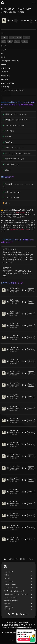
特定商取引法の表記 (11, 600)
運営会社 (7, 604)
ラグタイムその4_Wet (15, 324)
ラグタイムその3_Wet (15, 312)
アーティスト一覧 (10, 585)
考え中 (17, 41)
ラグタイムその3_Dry (15, 443)
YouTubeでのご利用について (20, 229)
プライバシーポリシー (12, 597)
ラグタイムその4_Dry (15, 454)
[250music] (2, 3)
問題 (4, 41)
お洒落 (25, 41)
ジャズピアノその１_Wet (15, 348)
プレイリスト (9, 581)
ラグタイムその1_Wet (15, 288)
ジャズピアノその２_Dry (15, 490)
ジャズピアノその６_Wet (15, 407)
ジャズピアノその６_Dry (15, 537)
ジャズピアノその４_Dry (15, 514)
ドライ (4, 37)
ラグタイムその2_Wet (15, 300)
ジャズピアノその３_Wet (15, 371)
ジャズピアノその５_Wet (15, 395)
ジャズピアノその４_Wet (15, 383)
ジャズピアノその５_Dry (15, 526)
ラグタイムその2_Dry (15, 431)
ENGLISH (8, 609)
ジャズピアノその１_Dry (15, 478)
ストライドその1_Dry (15, 466)
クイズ (27, 37)
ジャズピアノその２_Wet (15, 359)
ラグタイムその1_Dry (15, 419)
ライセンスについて (11, 588)
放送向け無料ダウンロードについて (16, 594)
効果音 (7, 575)
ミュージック (9, 572)
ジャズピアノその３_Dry (15, 502)
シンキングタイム (15, 37)
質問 (10, 41)
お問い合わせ (20, 212)
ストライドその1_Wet (15, 336)
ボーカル (7, 578)
